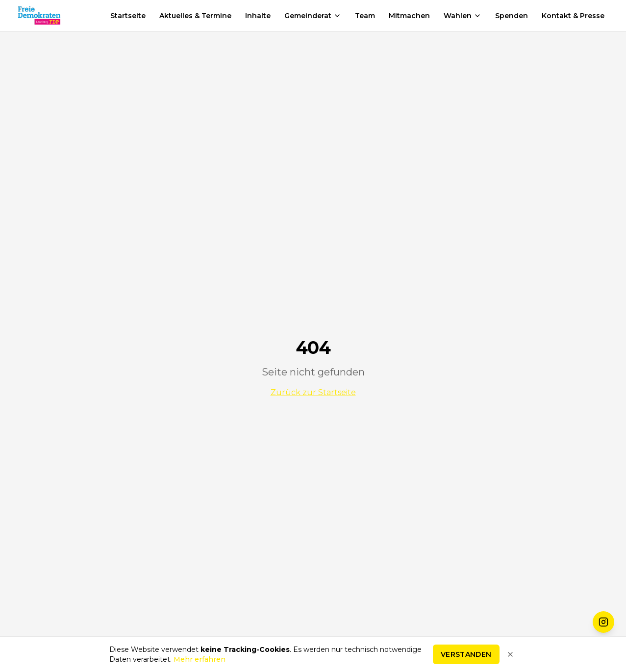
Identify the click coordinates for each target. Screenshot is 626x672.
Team (365, 16)
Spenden (512, 16)
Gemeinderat (313, 16)
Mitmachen (409, 16)
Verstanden (466, 656)
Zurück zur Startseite (313, 392)
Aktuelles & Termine (195, 16)
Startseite (128, 16)
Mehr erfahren (200, 661)
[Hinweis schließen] (510, 656)
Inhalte (258, 16)
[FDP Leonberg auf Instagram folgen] (603, 622)
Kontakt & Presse (573, 16)
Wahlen (463, 16)
